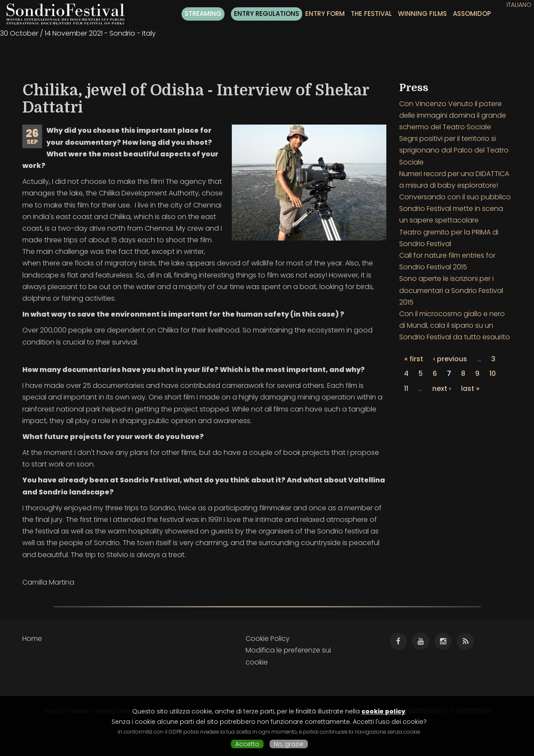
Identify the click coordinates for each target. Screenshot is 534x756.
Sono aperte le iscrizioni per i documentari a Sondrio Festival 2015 (451, 290)
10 (493, 373)
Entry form (325, 14)
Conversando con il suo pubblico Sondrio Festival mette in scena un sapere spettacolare (455, 209)
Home (32, 639)
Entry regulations (267, 14)
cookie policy (383, 711)
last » (470, 389)
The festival (371, 14)
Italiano (519, 5)
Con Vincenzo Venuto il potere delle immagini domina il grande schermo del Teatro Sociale (453, 115)
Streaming (203, 14)
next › (442, 389)
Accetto (247, 744)
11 (406, 389)
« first (414, 359)
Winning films (422, 14)
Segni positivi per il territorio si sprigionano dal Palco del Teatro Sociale (454, 150)
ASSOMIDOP (472, 14)
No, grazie (289, 744)
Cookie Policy (268, 639)
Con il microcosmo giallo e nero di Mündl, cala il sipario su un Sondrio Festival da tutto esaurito (455, 325)
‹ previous (450, 359)
